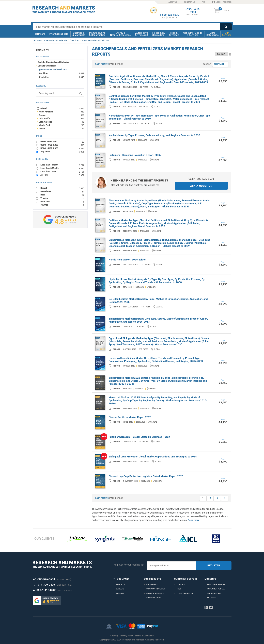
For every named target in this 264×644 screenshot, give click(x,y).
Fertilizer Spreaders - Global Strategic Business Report (139, 437)
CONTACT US (190, 2)
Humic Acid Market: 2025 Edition (127, 260)
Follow (221, 54)
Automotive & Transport (142, 34)
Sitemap (114, 636)
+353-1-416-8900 (193, 11)
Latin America (61, 122)
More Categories (212, 34)
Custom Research (155, 593)
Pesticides (44, 77)
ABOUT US (173, 2)
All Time (62, 175)
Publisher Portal (216, 589)
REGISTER (214, 566)
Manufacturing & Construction (97, 34)
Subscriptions (154, 598)
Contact (181, 584)
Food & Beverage (174, 34)
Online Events (214, 593)
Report (62, 188)
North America (61, 112)
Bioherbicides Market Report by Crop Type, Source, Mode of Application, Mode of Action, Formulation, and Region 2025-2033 (158, 320)
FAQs (179, 589)
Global (62, 108)
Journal (62, 205)
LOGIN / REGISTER (222, 2)
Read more (194, 520)
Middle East (61, 125)
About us (121, 584)
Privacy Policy (127, 636)
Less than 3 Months (62, 168)
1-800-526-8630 (169, 15)
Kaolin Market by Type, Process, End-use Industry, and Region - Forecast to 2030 (154, 135)
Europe (61, 115)
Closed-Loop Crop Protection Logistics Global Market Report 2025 (146, 476)
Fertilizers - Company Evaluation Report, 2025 (135, 155)
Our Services (227, 34)
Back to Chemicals (47, 66)
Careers (120, 589)
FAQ (204, 2)
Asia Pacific (61, 118)
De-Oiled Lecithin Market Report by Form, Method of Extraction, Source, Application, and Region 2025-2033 (158, 301)
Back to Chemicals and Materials (54, 62)
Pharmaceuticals (59, 34)
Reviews (120, 593)
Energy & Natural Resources (120, 34)
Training (62, 198)
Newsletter (62, 191)
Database (62, 201)
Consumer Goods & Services (193, 34)
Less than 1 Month (62, 165)
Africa (61, 128)
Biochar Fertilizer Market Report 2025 (130, 417)
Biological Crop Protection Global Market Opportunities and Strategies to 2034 (153, 457)
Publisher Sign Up (216, 584)
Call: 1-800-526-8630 (201, 179)
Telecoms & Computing (158, 34)
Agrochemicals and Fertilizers (52, 69)
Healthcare (39, 34)
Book (62, 195)
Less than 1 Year (62, 171)
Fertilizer (44, 73)
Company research (156, 589)
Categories (152, 584)
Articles (211, 598)
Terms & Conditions (144, 636)
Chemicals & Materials (79, 34)
